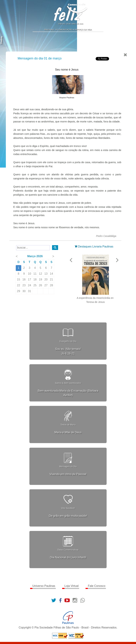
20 (46, 279)
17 (30, 279)
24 (30, 285)
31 (30, 291)
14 (52, 274)
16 (24, 279)
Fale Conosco (97, 586)
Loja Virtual (72, 586)
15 (19, 279)
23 (24, 285)
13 (46, 274)
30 (24, 291)
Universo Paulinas (44, 586)
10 (30, 274)
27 (46, 285)
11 (35, 274)
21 (52, 279)
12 (41, 274)
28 (52, 285)
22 (19, 285)
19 (41, 279)
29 (19, 291)
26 (41, 285)
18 (35, 279)
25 (35, 285)
